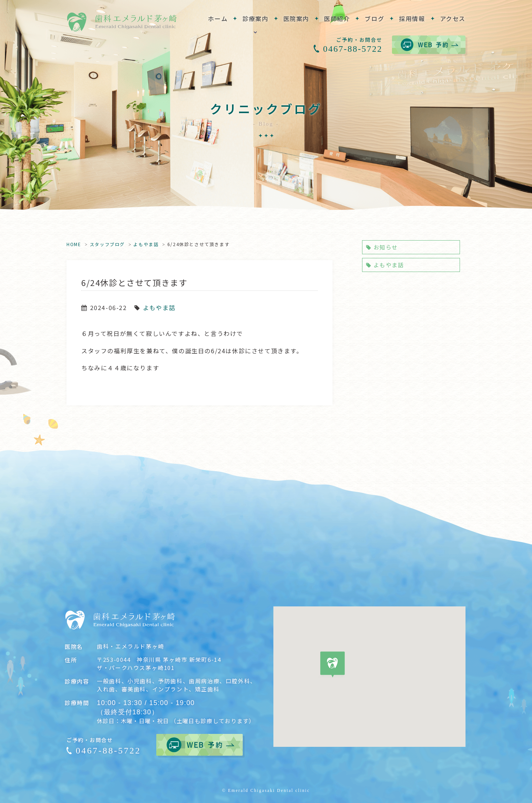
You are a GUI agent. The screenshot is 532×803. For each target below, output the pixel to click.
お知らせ (382, 247)
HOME (74, 244)
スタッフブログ (107, 244)
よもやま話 (146, 244)
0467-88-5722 (353, 49)
